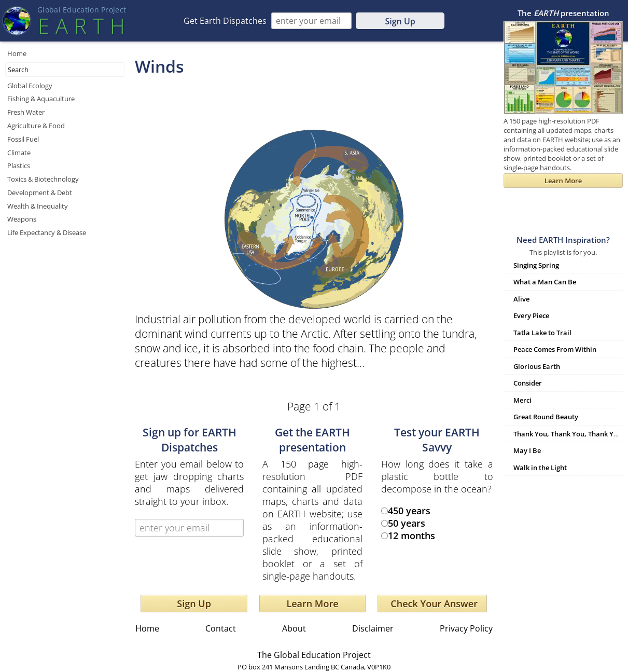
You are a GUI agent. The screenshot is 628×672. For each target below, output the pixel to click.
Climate (19, 153)
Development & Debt (40, 193)
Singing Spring (536, 265)
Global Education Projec (82, 10)
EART (81, 26)
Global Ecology (30, 86)
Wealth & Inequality (38, 206)
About (294, 628)
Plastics (19, 166)
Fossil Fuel (23, 139)
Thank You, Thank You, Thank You (568, 434)
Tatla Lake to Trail (542, 333)
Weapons (22, 219)
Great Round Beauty (546, 417)
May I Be (527, 450)
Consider (528, 383)
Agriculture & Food (36, 126)
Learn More (312, 604)
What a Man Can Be (545, 282)
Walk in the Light (540, 468)
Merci (522, 400)
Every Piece (531, 316)
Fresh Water (26, 112)
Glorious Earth (537, 366)
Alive (521, 299)
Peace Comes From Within (555, 349)
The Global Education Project (314, 655)
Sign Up (400, 21)
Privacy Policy (466, 628)
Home (17, 53)
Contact (221, 628)
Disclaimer (373, 628)
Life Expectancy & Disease (47, 232)
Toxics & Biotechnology (43, 179)
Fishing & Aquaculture (41, 99)
